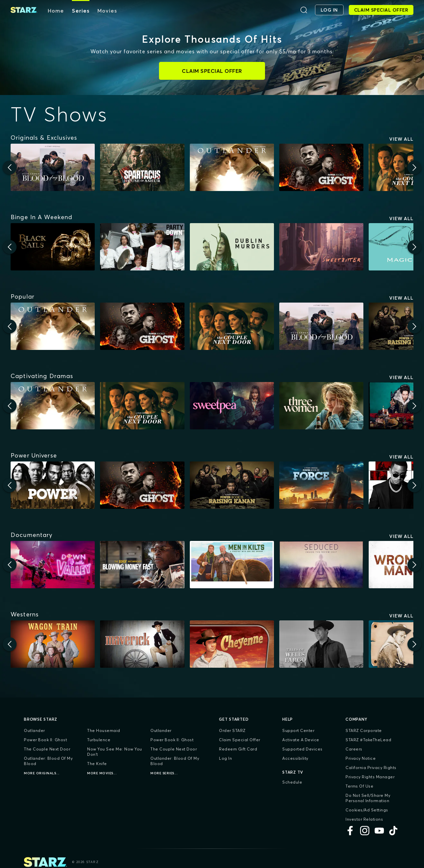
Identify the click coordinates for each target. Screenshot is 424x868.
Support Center (298, 730)
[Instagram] (365, 831)
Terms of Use (359, 786)
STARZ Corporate (364, 730)
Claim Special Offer (240, 740)
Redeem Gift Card (238, 749)
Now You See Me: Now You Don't (115, 752)
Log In (225, 758)
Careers (354, 749)
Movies (107, 11)
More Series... (164, 773)
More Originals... (42, 773)
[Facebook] (350, 831)
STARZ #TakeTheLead (368, 740)
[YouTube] (379, 831)
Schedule (292, 782)
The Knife (97, 764)
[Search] (304, 10)
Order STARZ (232, 730)
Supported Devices (302, 749)
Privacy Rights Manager (370, 777)
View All (401, 139)
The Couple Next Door (47, 749)
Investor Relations (364, 819)
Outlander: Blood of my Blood (48, 761)
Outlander (34, 730)
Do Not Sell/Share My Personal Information (368, 798)
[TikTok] (394, 831)
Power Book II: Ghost (45, 740)
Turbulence (99, 740)
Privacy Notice (361, 758)
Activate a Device (301, 740)
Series (81, 11)
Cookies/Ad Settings (367, 810)
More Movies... (102, 773)
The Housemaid (104, 730)
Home (56, 11)
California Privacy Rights (371, 768)
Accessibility (295, 758)
